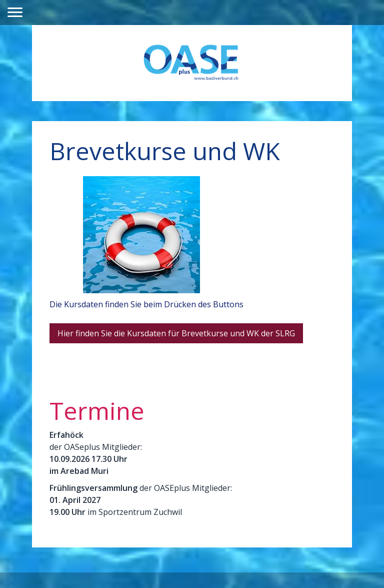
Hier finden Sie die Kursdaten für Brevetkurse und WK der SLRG (176, 333)
